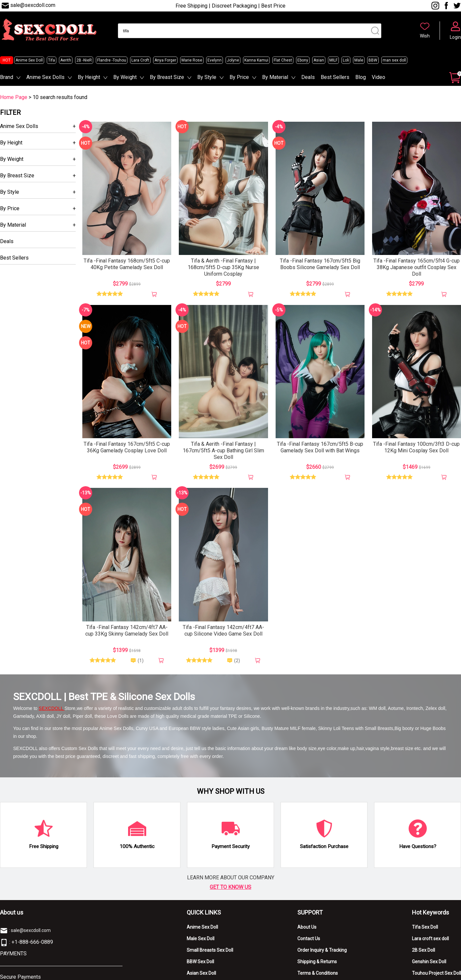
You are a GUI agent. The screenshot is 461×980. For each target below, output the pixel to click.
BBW (373, 60)
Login (455, 37)
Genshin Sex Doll (429, 962)
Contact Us (309, 939)
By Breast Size (167, 77)
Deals (308, 77)
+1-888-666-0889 (32, 942)
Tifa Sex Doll (425, 927)
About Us (307, 927)
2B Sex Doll (423, 950)
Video (379, 77)
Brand (7, 77)
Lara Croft (140, 60)
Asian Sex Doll (201, 973)
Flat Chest (283, 60)
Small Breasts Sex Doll (210, 950)
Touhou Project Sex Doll (436, 973)
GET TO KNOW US (230, 887)
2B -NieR (84, 60)
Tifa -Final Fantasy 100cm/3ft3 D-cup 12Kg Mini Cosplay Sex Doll (416, 447)
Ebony (303, 60)
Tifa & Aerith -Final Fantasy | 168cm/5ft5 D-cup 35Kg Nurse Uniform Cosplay (223, 267)
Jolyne (233, 60)
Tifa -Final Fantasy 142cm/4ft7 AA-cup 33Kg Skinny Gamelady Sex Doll (127, 630)
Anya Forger (165, 60)
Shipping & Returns (317, 962)
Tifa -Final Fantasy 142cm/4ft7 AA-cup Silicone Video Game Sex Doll (223, 630)
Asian (319, 60)
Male (359, 60)
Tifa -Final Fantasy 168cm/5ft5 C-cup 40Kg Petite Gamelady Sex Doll (127, 264)
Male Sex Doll (201, 939)
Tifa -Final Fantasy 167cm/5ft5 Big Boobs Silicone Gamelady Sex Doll (320, 264)
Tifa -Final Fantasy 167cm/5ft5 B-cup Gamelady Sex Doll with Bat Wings (320, 447)
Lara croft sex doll (430, 939)
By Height (89, 77)
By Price (239, 77)
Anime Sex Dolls (45, 77)
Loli (346, 60)
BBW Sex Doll (200, 962)
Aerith (66, 60)
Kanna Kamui (256, 60)
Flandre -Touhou (112, 60)
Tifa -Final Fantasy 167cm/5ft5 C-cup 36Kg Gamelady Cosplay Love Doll (127, 447)
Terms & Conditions (318, 973)
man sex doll (394, 60)
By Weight (125, 77)
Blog (361, 77)
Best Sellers (335, 77)
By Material (275, 77)
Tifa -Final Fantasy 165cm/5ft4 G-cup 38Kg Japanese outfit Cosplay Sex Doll (417, 267)
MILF (333, 60)
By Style (207, 77)
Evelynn (215, 60)
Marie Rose (192, 60)
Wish (425, 36)
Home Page (14, 97)
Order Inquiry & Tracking (322, 950)
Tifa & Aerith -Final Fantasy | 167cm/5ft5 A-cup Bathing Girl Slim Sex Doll (223, 451)
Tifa (52, 60)
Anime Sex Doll (29, 60)
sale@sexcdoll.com (33, 5)
